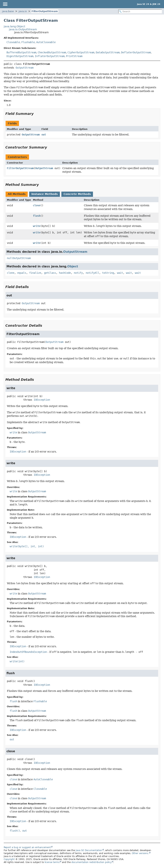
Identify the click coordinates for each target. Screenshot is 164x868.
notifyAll (92, 273)
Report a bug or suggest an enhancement (27, 847)
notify (78, 273)
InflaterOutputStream (50, 56)
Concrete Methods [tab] (77, 194)
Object (73, 266)
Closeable (13, 42)
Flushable (28, 42)
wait (120, 273)
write (37, 226)
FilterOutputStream (45, 11)
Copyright (9, 859)
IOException (42, 400)
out (44, 135)
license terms (52, 862)
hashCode (65, 273)
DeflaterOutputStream (136, 52)
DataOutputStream (108, 52)
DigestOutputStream (20, 56)
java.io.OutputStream (23, 29)
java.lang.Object (14, 26)
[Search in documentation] (140, 11)
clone (11, 273)
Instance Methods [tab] (45, 194)
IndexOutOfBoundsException (28, 652)
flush (37, 216)
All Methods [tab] (17, 194)
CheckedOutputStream (52, 52)
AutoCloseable (46, 42)
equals (22, 273)
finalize (35, 273)
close (37, 205)
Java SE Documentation (89, 850)
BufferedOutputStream (21, 52)
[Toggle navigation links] (5, 4)
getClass (50, 273)
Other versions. (140, 853)
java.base (8, 11)
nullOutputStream (19, 258)
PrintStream (74, 56)
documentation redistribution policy (91, 862)
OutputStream (25, 68)
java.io (23, 11)
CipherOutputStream (81, 52)
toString (108, 273)
